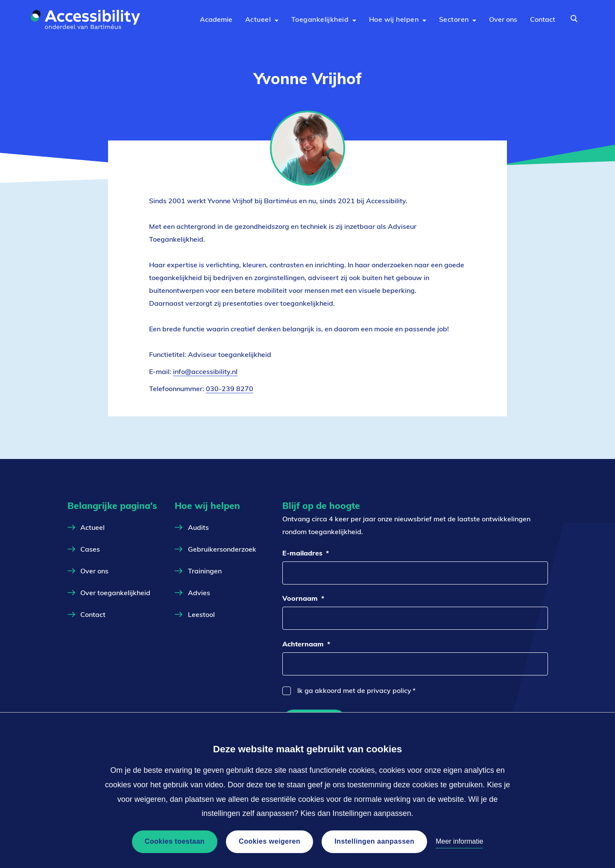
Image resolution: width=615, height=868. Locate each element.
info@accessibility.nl (205, 372)
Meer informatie (459, 841)
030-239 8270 (230, 389)
